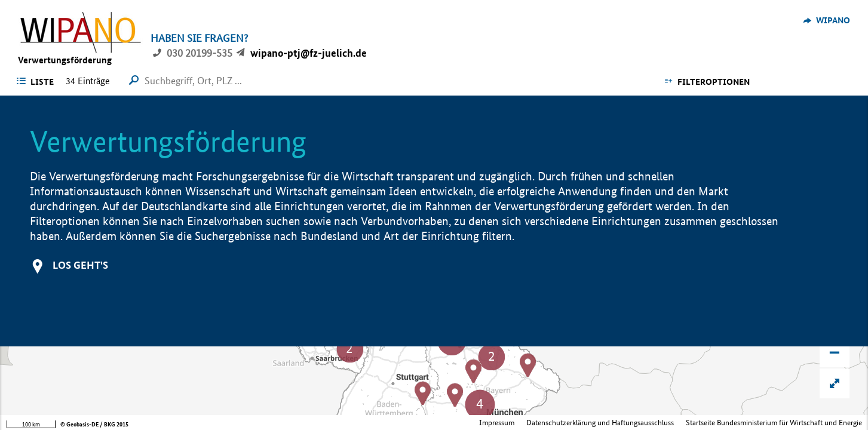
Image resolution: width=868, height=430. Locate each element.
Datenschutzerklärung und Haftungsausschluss (600, 423)
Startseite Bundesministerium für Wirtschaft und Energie (774, 423)
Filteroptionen (714, 82)
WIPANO (833, 20)
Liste (42, 82)
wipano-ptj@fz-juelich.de (309, 53)
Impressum (497, 423)
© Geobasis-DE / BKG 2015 (94, 424)
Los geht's (80, 265)
